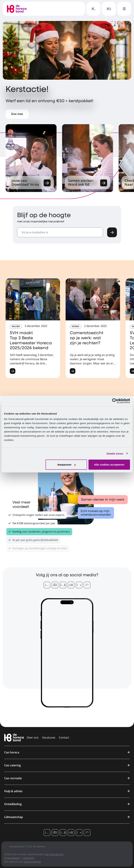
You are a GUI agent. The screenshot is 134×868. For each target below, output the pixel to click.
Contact (64, 738)
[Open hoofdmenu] (124, 9)
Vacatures (49, 738)
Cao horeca (12, 752)
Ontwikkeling (13, 804)
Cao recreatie (13, 778)
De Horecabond (54, 854)
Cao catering (12, 765)
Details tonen (115, 453)
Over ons (33, 738)
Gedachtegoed (32, 862)
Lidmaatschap (14, 817)
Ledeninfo (28, 858)
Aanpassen (66, 465)
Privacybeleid (12, 858)
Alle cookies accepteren (109, 465)
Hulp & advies (13, 791)
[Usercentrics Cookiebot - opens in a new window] (115, 401)
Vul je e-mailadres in (35, 232)
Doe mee (17, 114)
